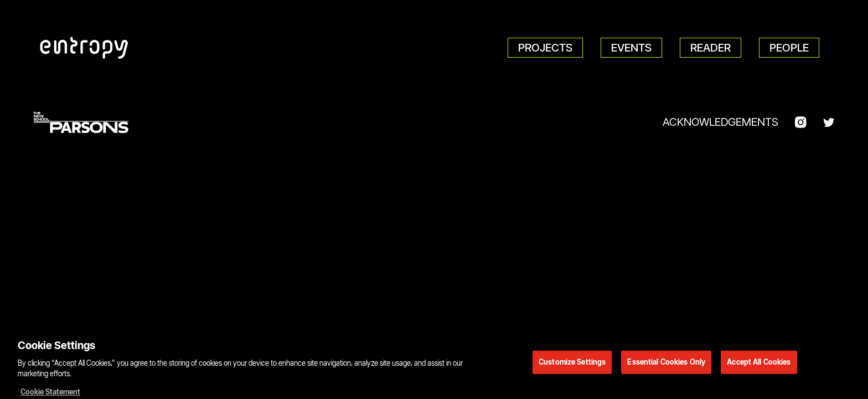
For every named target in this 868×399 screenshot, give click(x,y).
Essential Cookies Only (666, 364)
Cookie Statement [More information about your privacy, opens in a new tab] (50, 394)
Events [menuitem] (631, 48)
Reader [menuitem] (711, 48)
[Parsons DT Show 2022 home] (84, 48)
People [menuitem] (789, 48)
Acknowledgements (720, 122)
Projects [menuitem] (545, 48)
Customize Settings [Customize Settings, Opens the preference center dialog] (572, 364)
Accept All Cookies (759, 364)
